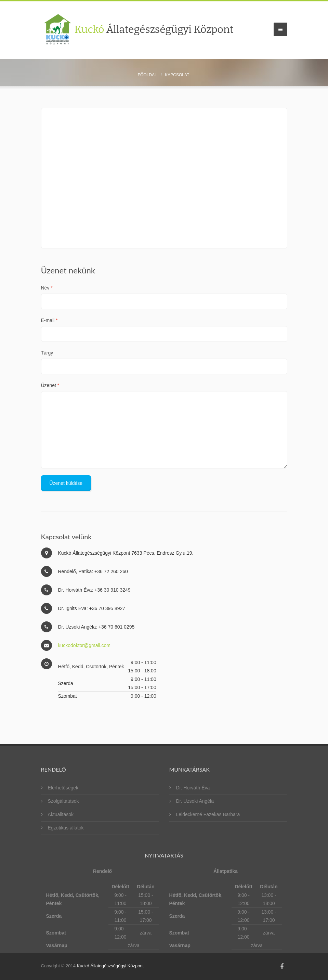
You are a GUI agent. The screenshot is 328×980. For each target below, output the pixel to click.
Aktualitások (61, 814)
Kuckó (154, 29)
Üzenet (50, 385)
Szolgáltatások (63, 801)
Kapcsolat (177, 75)
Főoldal (147, 75)
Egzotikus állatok (66, 828)
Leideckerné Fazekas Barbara (208, 814)
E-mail (49, 320)
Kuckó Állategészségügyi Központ (110, 966)
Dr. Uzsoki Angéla (195, 801)
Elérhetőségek (63, 788)
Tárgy (47, 353)
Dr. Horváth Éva (193, 788)
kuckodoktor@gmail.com (84, 645)
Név (47, 288)
